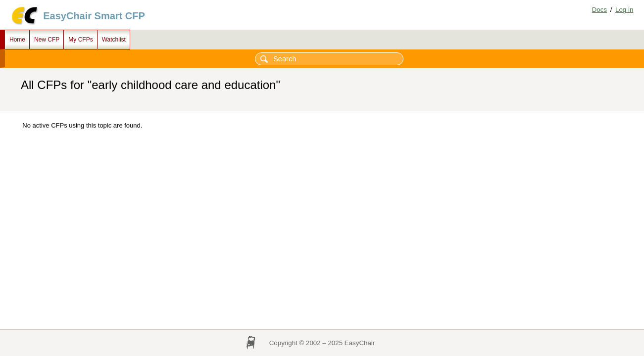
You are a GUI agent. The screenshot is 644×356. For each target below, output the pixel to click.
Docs (599, 10)
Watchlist (114, 40)
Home (17, 40)
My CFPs (80, 40)
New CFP (47, 40)
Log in (624, 10)
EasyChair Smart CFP (94, 16)
